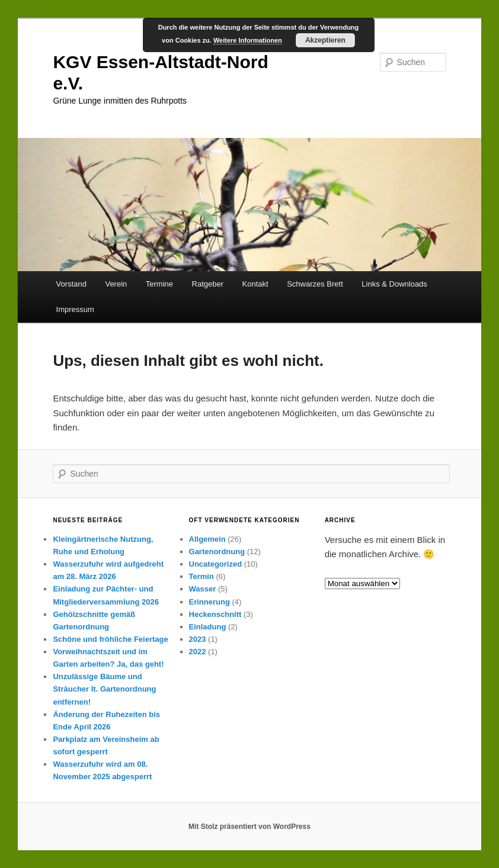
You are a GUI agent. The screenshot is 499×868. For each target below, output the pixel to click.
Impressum (75, 309)
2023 (198, 639)
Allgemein (207, 539)
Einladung (208, 627)
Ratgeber (208, 284)
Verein (116, 284)
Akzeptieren (325, 40)
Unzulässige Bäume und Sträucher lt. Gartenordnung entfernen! (104, 689)
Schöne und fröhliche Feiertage (110, 639)
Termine (159, 284)
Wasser (203, 589)
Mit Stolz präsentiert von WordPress (249, 827)
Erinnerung (209, 602)
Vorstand (71, 284)
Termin (201, 576)
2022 (198, 652)
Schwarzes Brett (315, 284)
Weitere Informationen (248, 40)
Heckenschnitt (215, 614)
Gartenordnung (217, 552)
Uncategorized (216, 564)
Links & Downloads (394, 284)
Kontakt (255, 284)
